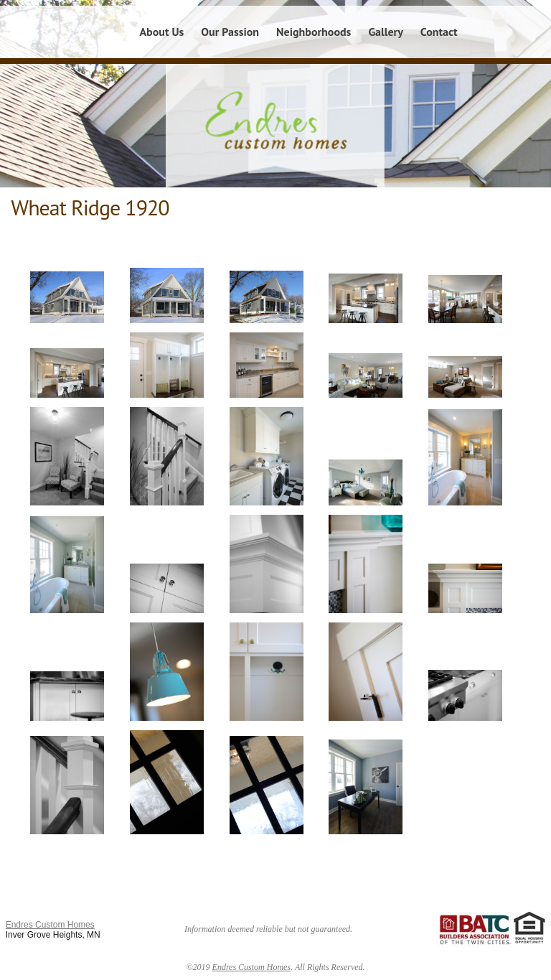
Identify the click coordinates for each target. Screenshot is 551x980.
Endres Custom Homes (50, 925)
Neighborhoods (314, 32)
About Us (161, 32)
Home (108, 32)
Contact (439, 32)
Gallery (385, 32)
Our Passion (230, 32)
